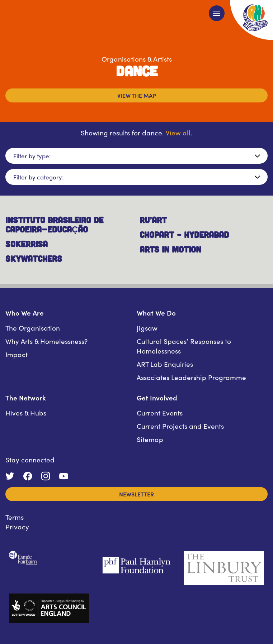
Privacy (17, 526)
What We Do (156, 313)
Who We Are (25, 313)
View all (178, 132)
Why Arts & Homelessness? (46, 341)
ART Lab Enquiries (165, 364)
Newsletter (136, 494)
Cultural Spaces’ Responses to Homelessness (184, 346)
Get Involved (157, 397)
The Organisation (33, 328)
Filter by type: (32, 156)
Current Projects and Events (180, 426)
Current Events (160, 412)
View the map (137, 95)
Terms (15, 517)
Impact (17, 354)
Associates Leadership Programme (191, 377)
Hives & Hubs (26, 412)
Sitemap (150, 439)
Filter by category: (38, 177)
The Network (26, 397)
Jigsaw (147, 328)
